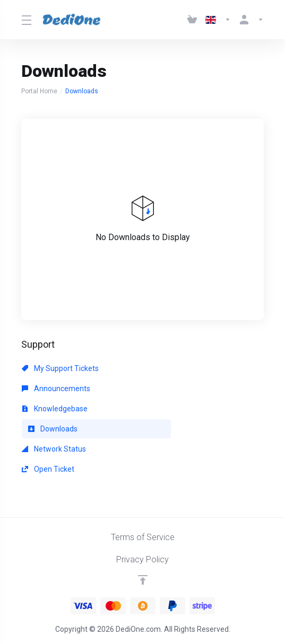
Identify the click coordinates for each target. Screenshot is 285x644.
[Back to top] (143, 580)
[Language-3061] (218, 20)
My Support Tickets (60, 368)
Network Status (54, 449)
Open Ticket (48, 469)
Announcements (56, 389)
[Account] (249, 20)
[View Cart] (192, 20)
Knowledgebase (55, 409)
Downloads (53, 429)
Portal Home (39, 91)
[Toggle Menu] (25, 20)
